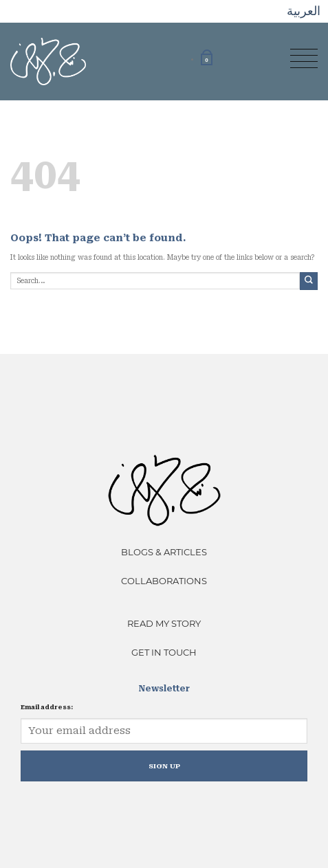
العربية (304, 11)
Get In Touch (164, 652)
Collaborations (164, 581)
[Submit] (309, 281)
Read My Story (164, 623)
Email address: (47, 707)
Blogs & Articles (164, 552)
